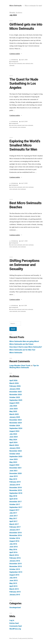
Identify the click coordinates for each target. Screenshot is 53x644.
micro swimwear (22, 127)
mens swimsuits (13, 311)
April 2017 (13, 521)
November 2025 (16, 395)
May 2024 (13, 440)
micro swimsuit (26, 64)
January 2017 (15, 530)
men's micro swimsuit (16, 125)
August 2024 (14, 431)
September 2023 (16, 456)
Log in (12, 620)
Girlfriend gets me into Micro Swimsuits (26, 26)
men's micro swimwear (28, 187)
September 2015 (16, 572)
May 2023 (13, 462)
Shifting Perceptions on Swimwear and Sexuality (24, 265)
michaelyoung (14, 60)
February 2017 (15, 527)
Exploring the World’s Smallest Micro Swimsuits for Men (25, 145)
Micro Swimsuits (16, 6)
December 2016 (16, 533)
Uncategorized (15, 62)
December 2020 (16, 473)
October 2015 (15, 569)
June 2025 (14, 409)
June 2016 (14, 547)
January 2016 (15, 561)
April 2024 (13, 442)
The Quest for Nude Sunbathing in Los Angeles (24, 83)
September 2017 (16, 507)
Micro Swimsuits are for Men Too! (22, 350)
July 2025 (13, 406)
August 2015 (14, 575)
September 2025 (16, 400)
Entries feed (14, 623)
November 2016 (16, 535)
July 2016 (13, 544)
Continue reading (16, 54)
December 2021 (16, 468)
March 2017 (14, 524)
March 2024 (14, 445)
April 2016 (13, 552)
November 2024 (16, 423)
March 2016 (14, 555)
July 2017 (13, 513)
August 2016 (14, 541)
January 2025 (15, 417)
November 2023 (16, 451)
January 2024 (15, 448)
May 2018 (13, 496)
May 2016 (13, 550)
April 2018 (13, 499)
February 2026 (15, 386)
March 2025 (14, 414)
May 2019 (13, 479)
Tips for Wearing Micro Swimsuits (24, 367)
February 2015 (15, 592)
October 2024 (15, 426)
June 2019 (14, 476)
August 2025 (14, 403)
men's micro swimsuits (28, 125)
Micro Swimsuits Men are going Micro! (24, 341)
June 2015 (14, 580)
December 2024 (16, 420)
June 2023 (14, 459)
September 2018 (16, 493)
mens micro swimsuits (17, 64)
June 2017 (14, 516)
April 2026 (13, 380)
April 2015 (13, 586)
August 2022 (14, 465)
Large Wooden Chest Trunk (20, 365)
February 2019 (15, 482)
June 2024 (14, 437)
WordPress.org (15, 629)
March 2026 (14, 383)
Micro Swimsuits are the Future (21, 344)
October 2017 (15, 504)
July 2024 (13, 434)
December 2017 (16, 502)
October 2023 (15, 454)
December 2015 (16, 564)
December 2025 (16, 392)
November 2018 (16, 490)
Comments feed (16, 626)
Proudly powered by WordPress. (25, 638)
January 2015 (15, 595)
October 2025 (15, 397)
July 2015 (13, 578)
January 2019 (15, 485)
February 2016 (15, 558)
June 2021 (14, 471)
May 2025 (13, 411)
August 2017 (14, 510)
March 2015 (14, 589)
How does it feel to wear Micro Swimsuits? (26, 347)
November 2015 (16, 566)
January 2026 (15, 389)
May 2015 (13, 583)
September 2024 (16, 428)
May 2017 (13, 518)
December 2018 (16, 488)
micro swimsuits (13, 127)
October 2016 (15, 538)
